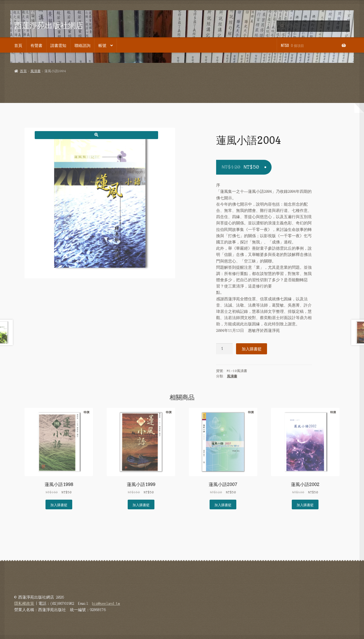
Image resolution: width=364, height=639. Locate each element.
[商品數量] (224, 349)
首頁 (18, 45)
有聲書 (36, 45)
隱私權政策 (24, 604)
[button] (96, 135)
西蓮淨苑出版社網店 (49, 25)
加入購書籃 (252, 349)
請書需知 (58, 45)
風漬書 (36, 71)
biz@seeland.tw (106, 604)
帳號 (102, 45)
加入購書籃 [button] (59, 505)
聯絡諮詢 (82, 45)
